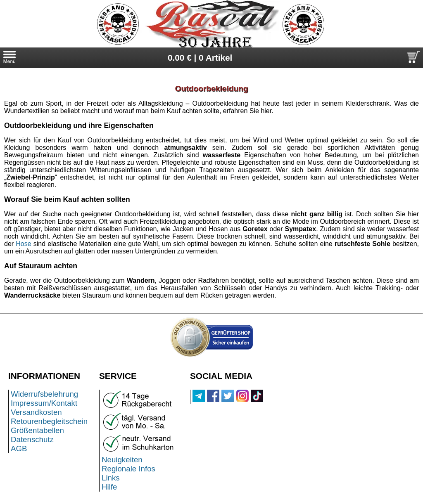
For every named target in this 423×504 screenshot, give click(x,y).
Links (111, 478)
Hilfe (109, 487)
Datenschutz (32, 439)
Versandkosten (36, 412)
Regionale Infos (128, 469)
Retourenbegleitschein (49, 421)
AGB (19, 448)
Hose (23, 244)
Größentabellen (37, 430)
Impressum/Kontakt (44, 403)
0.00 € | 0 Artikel (200, 58)
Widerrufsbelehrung (44, 394)
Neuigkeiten (122, 460)
